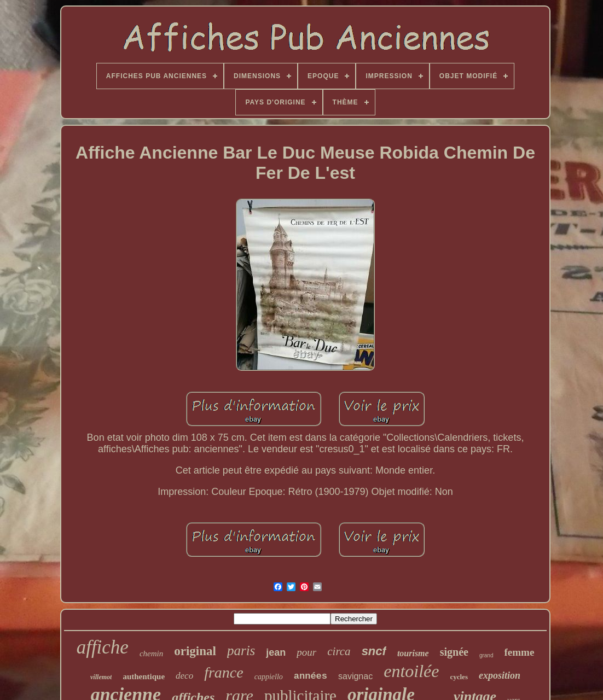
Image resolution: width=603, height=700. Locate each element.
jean (276, 652)
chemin (151, 654)
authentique (144, 676)
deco (184, 676)
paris (241, 651)
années (311, 676)
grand (486, 655)
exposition (500, 675)
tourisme (413, 653)
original (195, 651)
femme (519, 652)
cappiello (269, 677)
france (224, 672)
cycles (459, 677)
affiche (103, 647)
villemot (101, 677)
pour (306, 652)
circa (339, 651)
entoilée (411, 671)
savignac (355, 676)
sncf (374, 651)
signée (454, 652)
